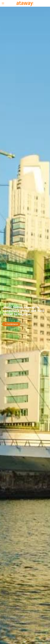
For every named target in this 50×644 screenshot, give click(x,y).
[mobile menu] (3, 3)
